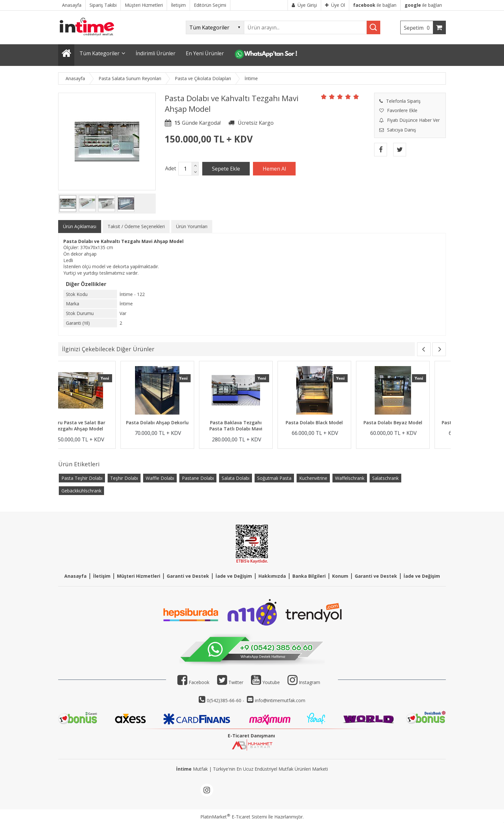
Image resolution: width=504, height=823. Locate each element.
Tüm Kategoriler (100, 53)
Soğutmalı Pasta (274, 478)
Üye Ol (335, 5)
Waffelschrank (350, 478)
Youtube (265, 682)
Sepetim (418, 28)
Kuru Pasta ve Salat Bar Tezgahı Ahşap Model (174, 426)
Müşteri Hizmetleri (139, 576)
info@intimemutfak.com (280, 700)
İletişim (102, 576)
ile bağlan (375, 5)
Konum (340, 576)
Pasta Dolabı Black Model (409, 422)
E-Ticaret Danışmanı (251, 736)
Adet (171, 168)
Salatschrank (385, 478)
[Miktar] (185, 169)
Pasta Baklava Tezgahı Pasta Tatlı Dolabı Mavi (331, 426)
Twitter (230, 682)
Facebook (193, 682)
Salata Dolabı (236, 478)
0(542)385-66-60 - (226, 700)
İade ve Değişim (234, 576)
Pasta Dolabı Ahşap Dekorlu (252, 422)
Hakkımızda (272, 576)
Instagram (310, 682)
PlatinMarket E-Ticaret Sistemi (234, 817)
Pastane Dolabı (198, 478)
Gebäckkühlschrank (81, 491)
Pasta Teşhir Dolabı (82, 478)
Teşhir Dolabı (124, 478)
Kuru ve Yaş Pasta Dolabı (95, 422)
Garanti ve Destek (188, 576)
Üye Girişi (304, 5)
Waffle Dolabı (160, 478)
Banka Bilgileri (309, 576)
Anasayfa (75, 576)
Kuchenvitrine (313, 478)
